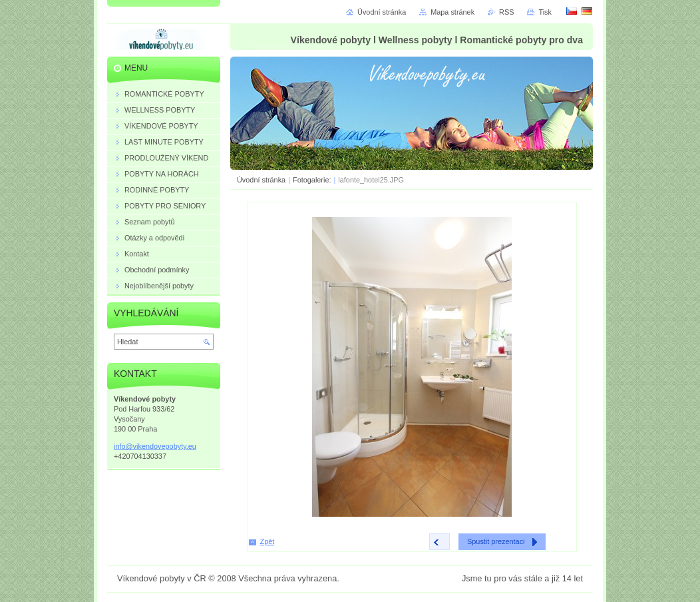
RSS (506, 12)
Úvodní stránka (261, 180)
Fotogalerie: (313, 180)
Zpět (267, 541)
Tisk (545, 12)
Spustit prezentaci (496, 541)
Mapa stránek (452, 12)
